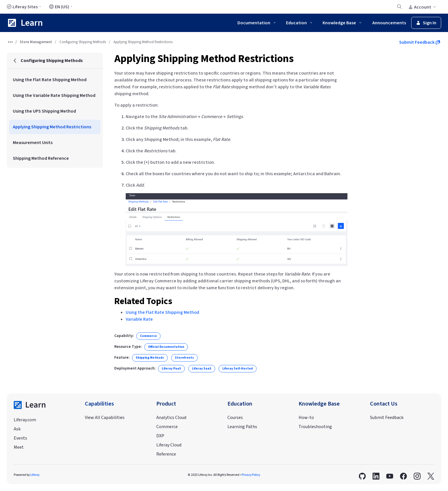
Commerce (167, 427)
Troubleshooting (315, 427)
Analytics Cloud (171, 418)
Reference (166, 454)
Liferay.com (25, 420)
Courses (235, 418)
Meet (19, 447)
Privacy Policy (251, 475)
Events (20, 438)
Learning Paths (242, 427)
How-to (306, 418)
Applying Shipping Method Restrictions (204, 59)
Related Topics (143, 301)
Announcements (389, 23)
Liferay (35, 475)
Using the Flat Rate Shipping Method (162, 312)
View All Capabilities (105, 418)
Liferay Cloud (169, 445)
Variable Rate (139, 319)
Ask (17, 429)
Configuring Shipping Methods (83, 42)
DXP (160, 436)
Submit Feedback (420, 42)
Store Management (36, 42)
